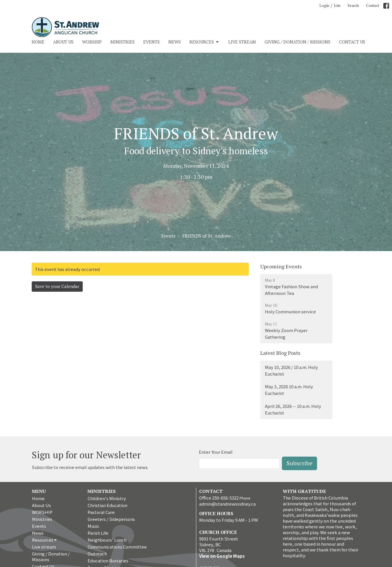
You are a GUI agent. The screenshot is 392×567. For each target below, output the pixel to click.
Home (38, 42)
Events (151, 42)
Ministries (122, 42)
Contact (373, 5)
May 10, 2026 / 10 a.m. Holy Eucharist (291, 370)
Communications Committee (117, 547)
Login (324, 5)
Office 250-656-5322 (219, 498)
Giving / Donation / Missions (297, 42)
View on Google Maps (222, 556)
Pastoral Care (101, 512)
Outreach (97, 554)
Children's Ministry (107, 498)
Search (353, 5)
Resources (205, 42)
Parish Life (98, 533)
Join (337, 5)
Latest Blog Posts (280, 353)
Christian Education (108, 505)
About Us (63, 42)
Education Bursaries (108, 561)
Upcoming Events (281, 266)
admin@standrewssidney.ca (227, 504)
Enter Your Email (216, 452)
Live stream (242, 42)
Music (94, 526)
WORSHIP (92, 42)
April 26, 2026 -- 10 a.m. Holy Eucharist (293, 409)
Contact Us (352, 42)
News (175, 42)
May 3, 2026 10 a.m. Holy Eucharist (289, 390)
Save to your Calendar (57, 286)
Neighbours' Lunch (107, 540)
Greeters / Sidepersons (111, 519)
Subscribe (299, 463)
